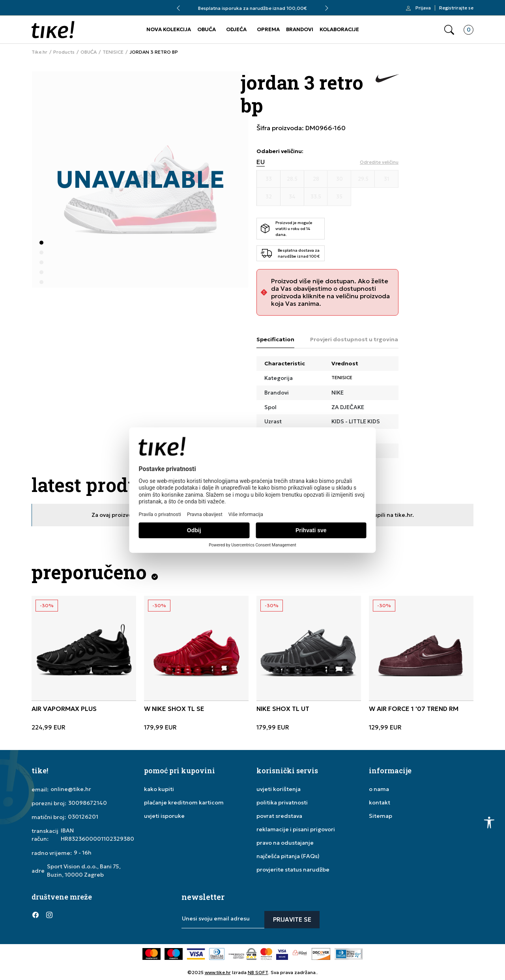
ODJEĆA (236, 29)
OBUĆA (207, 29)
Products (64, 52)
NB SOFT (258, 972)
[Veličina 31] (387, 179)
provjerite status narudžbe (293, 870)
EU (261, 162)
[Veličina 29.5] (363, 179)
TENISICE (113, 52)
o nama (379, 789)
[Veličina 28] (316, 179)
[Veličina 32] (269, 197)
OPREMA (268, 29)
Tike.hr (39, 52)
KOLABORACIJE (339, 29)
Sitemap (381, 816)
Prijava (423, 8)
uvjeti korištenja (279, 789)
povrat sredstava (279, 816)
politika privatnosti (282, 802)
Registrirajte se (456, 8)
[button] (449, 30)
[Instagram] (49, 915)
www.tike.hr (218, 972)
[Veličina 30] (339, 179)
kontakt (380, 802)
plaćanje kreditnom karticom (184, 802)
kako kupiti (159, 789)
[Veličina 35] (339, 197)
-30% (47, 605)
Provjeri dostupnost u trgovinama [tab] (359, 339)
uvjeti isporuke (164, 816)
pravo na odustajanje (285, 843)
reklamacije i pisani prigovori (296, 829)
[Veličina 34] (292, 197)
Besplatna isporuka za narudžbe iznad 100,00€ (252, 8)
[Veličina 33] (269, 179)
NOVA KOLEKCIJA (169, 29)
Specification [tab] (275, 339)
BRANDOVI (300, 29)
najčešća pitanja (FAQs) (288, 856)
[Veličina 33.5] (316, 197)
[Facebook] (36, 915)
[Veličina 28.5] (292, 179)
